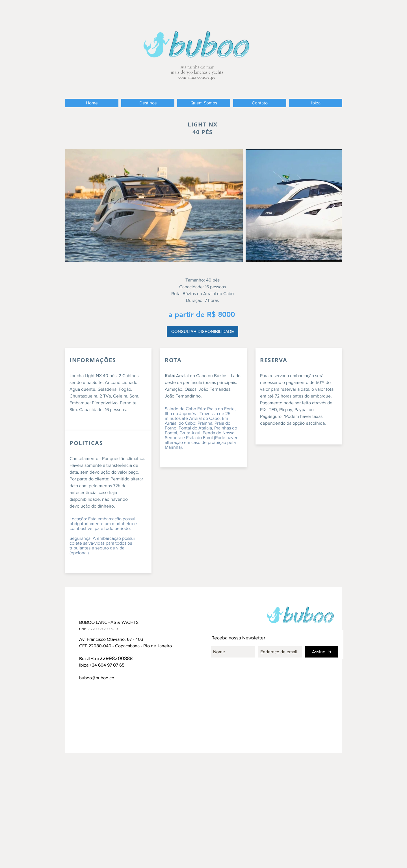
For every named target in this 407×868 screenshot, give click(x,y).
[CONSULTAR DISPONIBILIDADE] (203, 331)
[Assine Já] (322, 652)
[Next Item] (332, 206)
